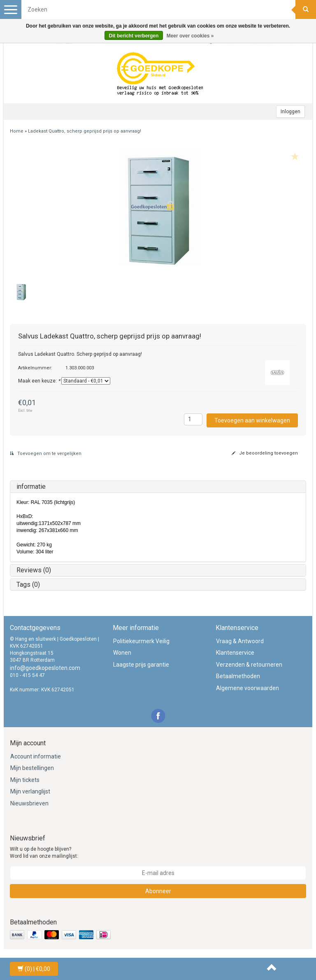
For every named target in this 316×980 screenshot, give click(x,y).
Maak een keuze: (39, 381)
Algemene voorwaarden (247, 688)
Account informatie (36, 756)
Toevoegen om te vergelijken (46, 454)
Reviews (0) (34, 570)
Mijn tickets (25, 780)
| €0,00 (34, 969)
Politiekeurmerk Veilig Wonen (141, 647)
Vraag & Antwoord (240, 641)
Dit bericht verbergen (134, 36)
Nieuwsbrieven (29, 803)
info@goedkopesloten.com (45, 668)
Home (17, 131)
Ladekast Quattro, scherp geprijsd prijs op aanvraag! (85, 131)
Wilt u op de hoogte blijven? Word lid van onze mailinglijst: (44, 853)
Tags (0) (28, 584)
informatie (31, 486)
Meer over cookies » (190, 36)
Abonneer (158, 891)
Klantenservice (235, 653)
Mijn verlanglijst (30, 791)
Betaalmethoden (238, 676)
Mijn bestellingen (32, 768)
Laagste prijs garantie (141, 665)
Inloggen (290, 112)
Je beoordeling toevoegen (265, 453)
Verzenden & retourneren (249, 665)
